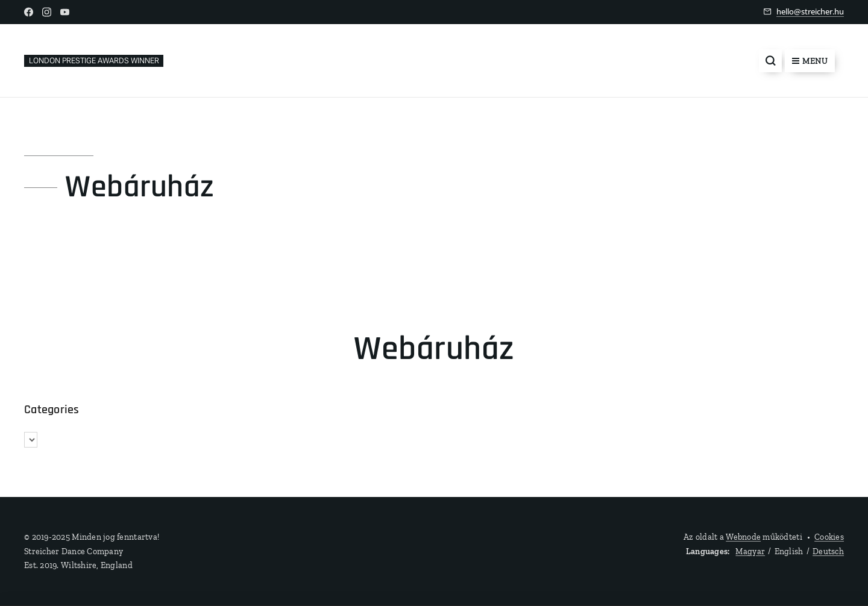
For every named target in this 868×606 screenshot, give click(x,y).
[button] (770, 61)
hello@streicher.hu (810, 11)
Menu (810, 61)
